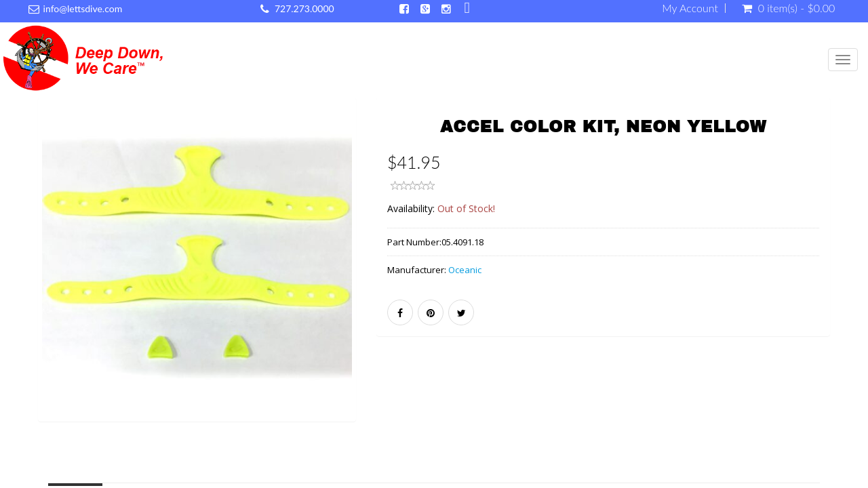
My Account (690, 8)
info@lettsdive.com (83, 8)
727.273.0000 (304, 8)
